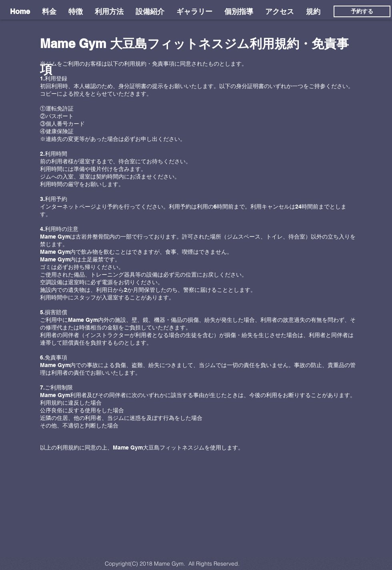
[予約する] (362, 11)
